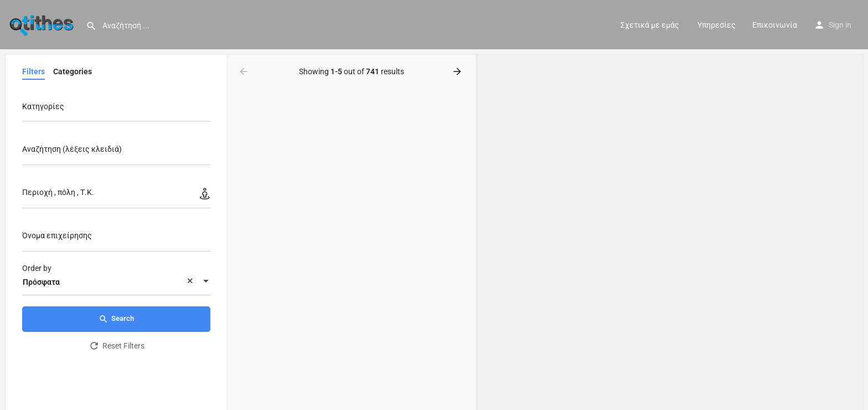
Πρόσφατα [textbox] (110, 283)
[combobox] (116, 109)
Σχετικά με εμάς (650, 25)
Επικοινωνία (775, 25)
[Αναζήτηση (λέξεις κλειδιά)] (116, 152)
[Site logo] (43, 24)
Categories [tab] (73, 71)
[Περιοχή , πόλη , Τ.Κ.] (116, 195)
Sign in (840, 25)
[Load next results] (458, 71)
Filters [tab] (33, 71)
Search (116, 319)
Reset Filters (117, 346)
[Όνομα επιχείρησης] (116, 239)
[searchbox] (115, 107)
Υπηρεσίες (716, 25)
